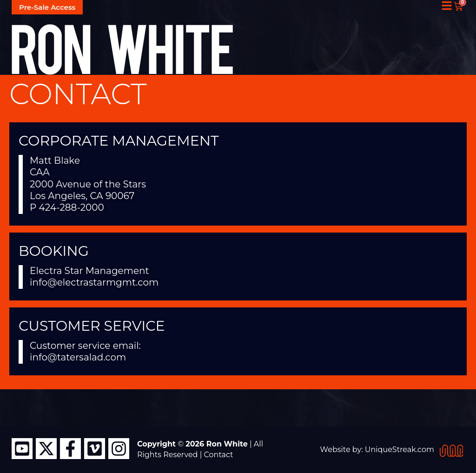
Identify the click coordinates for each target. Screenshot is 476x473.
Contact (219, 455)
